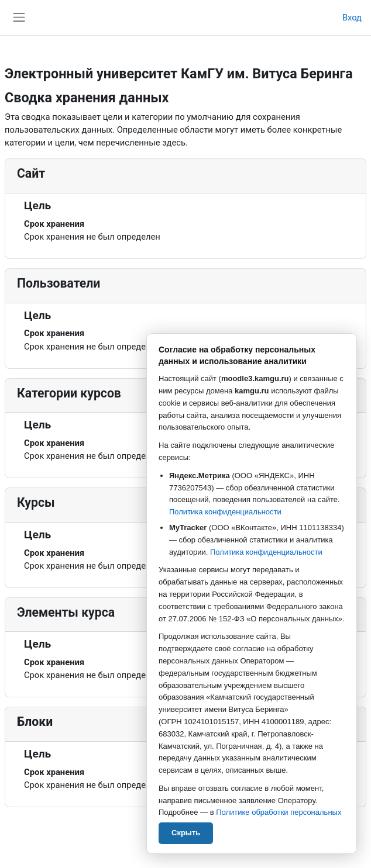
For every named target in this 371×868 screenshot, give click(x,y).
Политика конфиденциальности (225, 512)
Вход (352, 18)
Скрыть (186, 833)
